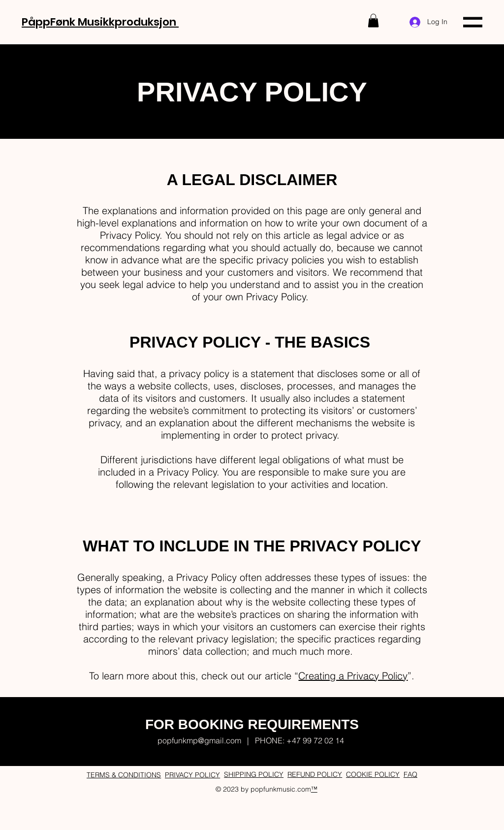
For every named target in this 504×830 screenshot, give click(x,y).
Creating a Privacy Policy (353, 676)
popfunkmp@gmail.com (199, 740)
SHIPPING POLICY (254, 774)
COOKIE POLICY (373, 774)
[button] (373, 20)
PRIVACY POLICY (192, 775)
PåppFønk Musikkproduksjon (100, 22)
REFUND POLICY (315, 774)
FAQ (410, 774)
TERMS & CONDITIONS (124, 775)
